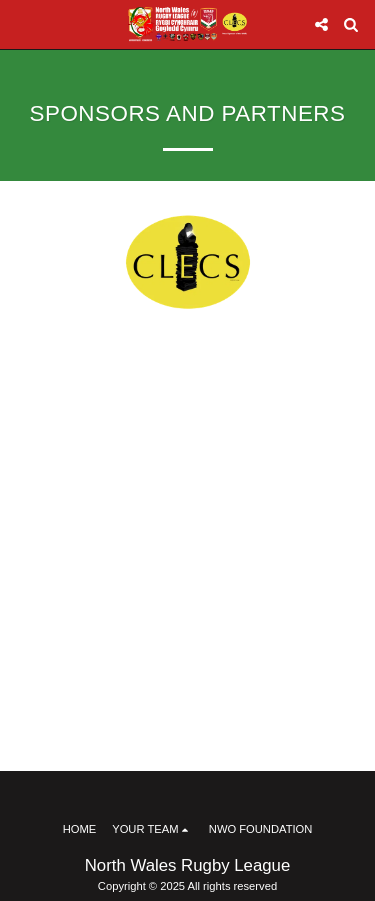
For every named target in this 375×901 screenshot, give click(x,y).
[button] (22, 24)
